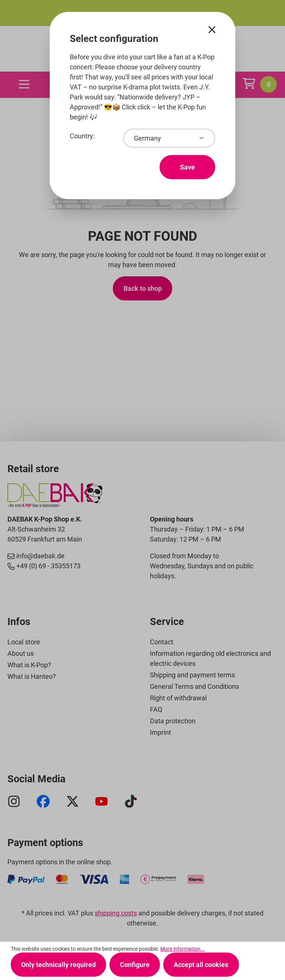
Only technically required (58, 965)
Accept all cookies (201, 965)
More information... (183, 949)
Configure (135, 965)
